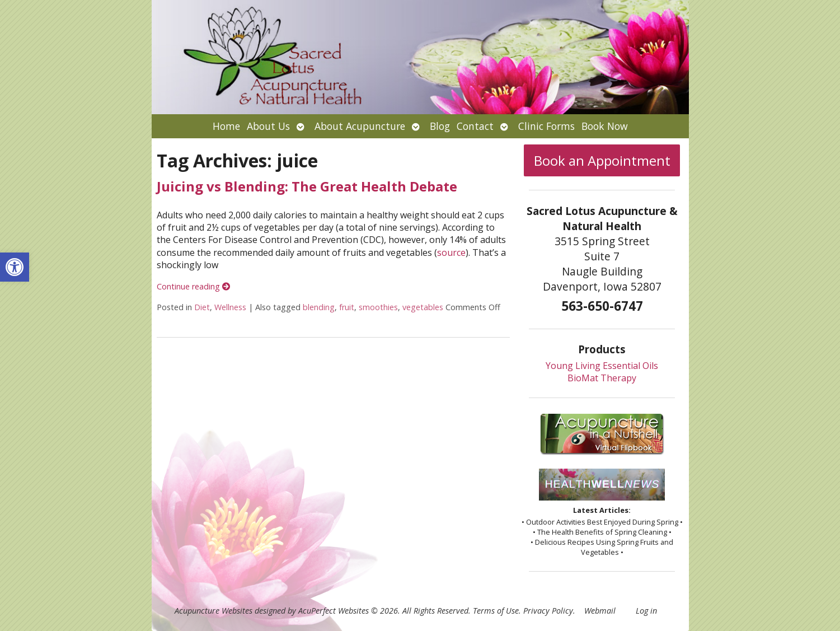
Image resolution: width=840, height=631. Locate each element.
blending (319, 307)
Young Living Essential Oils (602, 366)
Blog (440, 126)
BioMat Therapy (602, 378)
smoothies (378, 307)
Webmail (600, 611)
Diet (202, 307)
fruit (347, 307)
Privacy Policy (548, 611)
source (451, 253)
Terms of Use (496, 611)
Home (226, 126)
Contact (475, 126)
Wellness (230, 307)
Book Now (605, 126)
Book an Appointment (602, 160)
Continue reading (193, 286)
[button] (15, 267)
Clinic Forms (546, 126)
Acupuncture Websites (213, 611)
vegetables (423, 307)
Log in (646, 611)
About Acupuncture (360, 126)
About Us (268, 126)
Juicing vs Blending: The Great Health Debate (307, 186)
